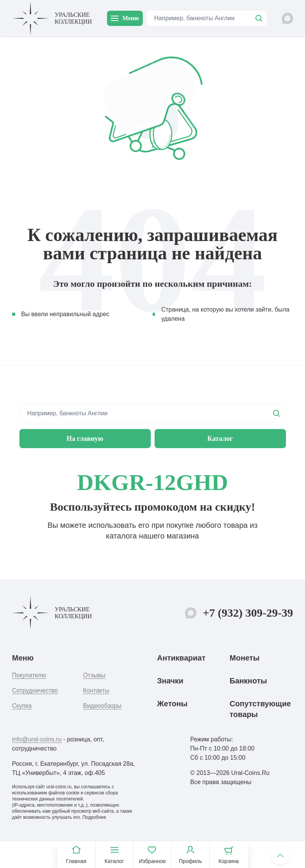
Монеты (245, 658)
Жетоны (172, 704)
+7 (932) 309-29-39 (248, 613)
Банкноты (248, 681)
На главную (85, 439)
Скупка (22, 706)
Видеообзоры (102, 706)
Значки (170, 681)
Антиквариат (181, 658)
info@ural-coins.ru (37, 739)
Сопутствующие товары (260, 709)
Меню (125, 18)
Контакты (96, 690)
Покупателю (29, 675)
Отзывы (94, 675)
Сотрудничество (35, 690)
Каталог (220, 439)
